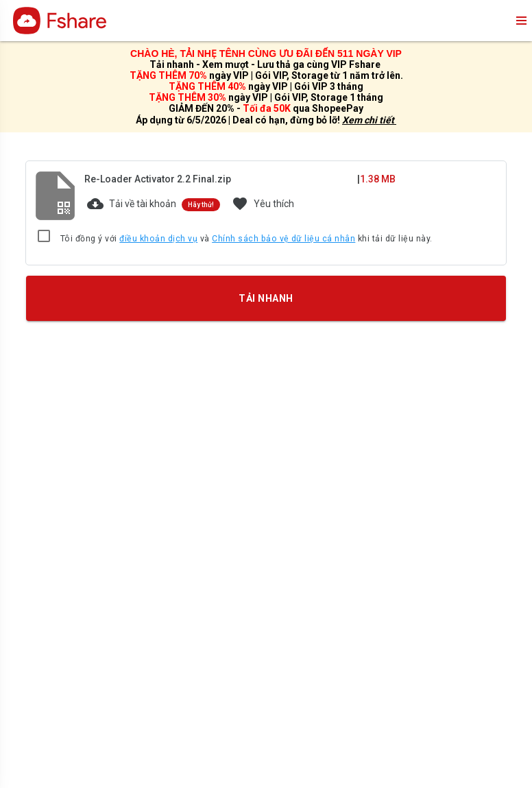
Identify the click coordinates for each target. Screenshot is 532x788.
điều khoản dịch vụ (158, 239)
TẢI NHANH (266, 298)
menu (520, 21)
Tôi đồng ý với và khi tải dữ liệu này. (246, 239)
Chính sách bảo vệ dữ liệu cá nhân (283, 239)
